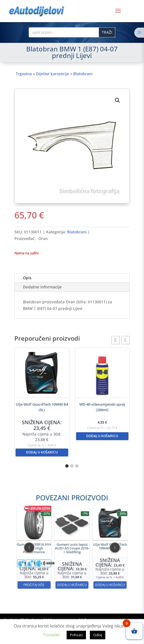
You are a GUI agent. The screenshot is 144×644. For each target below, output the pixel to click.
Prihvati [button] (76, 635)
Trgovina (24, 74)
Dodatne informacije (42, 287)
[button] (117, 100)
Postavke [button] (51, 635)
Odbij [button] (98, 635)
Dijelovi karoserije (53, 74)
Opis (27, 278)
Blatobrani (83, 74)
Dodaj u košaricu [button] (42, 452)
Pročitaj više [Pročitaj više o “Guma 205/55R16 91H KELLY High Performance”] (48, 569)
